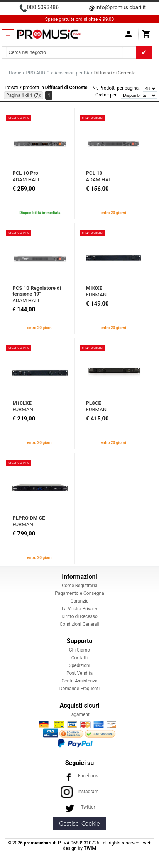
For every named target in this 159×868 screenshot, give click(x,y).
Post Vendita (79, 673)
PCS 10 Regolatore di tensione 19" (37, 291)
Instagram (79, 792)
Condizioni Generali (80, 624)
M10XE (94, 288)
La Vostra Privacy (79, 609)
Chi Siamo (79, 650)
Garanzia (79, 601)
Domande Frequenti (80, 689)
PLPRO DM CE (29, 518)
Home (16, 73)
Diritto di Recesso (79, 616)
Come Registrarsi (79, 586)
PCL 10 (94, 173)
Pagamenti (79, 714)
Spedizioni (79, 665)
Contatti (80, 658)
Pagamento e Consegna (79, 593)
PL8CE (94, 403)
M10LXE (22, 403)
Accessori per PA (73, 73)
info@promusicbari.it (121, 7)
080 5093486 (43, 7)
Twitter (79, 807)
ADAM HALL (26, 180)
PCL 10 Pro (25, 173)
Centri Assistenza (79, 681)
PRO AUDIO (39, 73)
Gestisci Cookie (79, 824)
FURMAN (96, 295)
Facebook (79, 776)
